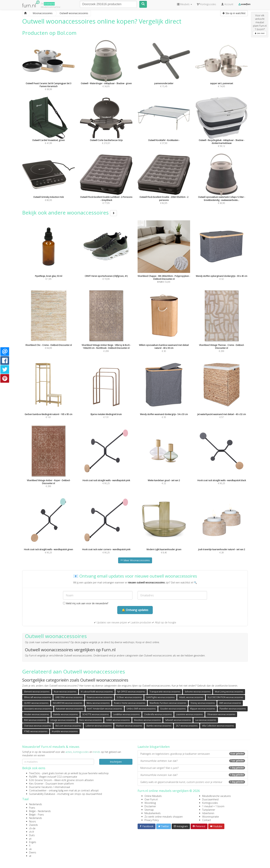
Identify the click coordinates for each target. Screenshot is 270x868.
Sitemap (149, 810)
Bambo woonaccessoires (159, 726)
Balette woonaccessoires (66, 714)
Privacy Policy (152, 820)
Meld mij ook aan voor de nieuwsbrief (86, 603)
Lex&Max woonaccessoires (126, 714)
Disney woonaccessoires (203, 703)
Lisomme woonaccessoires (189, 714)
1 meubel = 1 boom (213, 806)
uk (30, 849)
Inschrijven (116, 762)
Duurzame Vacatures (41, 787)
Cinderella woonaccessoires (158, 714)
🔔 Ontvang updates (135, 610)
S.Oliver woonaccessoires (129, 697)
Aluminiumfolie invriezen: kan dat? (193, 775)
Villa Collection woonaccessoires (218, 726)
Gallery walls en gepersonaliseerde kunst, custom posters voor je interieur (193, 782)
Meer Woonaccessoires (135, 560)
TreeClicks (35, 773)
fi (30, 846)
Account (227, 4)
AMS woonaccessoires (230, 703)
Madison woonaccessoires (129, 726)
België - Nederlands (40, 811)
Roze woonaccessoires (65, 692)
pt (30, 839)
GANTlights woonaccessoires (160, 697)
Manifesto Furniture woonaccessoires (168, 703)
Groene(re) (49, 4)
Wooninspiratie (211, 817)
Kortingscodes (210, 803)
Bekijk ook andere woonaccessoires (70, 213)
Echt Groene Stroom (41, 780)
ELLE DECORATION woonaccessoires (225, 697)
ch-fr (32, 832)
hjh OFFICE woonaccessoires (131, 692)
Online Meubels (153, 796)
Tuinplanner (209, 810)
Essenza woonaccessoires (100, 697)
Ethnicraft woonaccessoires (37, 697)
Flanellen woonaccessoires (233, 709)
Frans (32, 808)
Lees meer (260, 33)
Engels (33, 842)
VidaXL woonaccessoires (191, 697)
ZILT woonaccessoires (187, 726)
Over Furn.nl (151, 799)
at (30, 856)
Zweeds (33, 825)
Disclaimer (150, 806)
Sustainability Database (42, 794)
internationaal (62, 787)
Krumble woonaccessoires (65, 731)
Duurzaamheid (210, 799)
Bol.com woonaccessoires (68, 726)
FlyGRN (33, 777)
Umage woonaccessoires (63, 720)
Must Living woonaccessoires (229, 692)
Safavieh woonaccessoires (178, 720)
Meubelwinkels (153, 813)
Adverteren (208, 813)
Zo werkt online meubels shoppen (164, 817)
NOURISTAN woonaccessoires (67, 703)
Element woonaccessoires (37, 692)
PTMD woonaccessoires (36, 731)
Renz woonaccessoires (90, 720)
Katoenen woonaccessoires (69, 709)
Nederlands (36, 804)
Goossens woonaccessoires (38, 709)
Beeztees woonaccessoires (147, 720)
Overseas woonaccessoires (38, 726)
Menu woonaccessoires (98, 703)
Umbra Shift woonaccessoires (141, 709)
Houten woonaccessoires (37, 714)
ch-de (32, 828)
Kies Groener (36, 784)
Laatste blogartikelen (154, 747)
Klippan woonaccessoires (203, 709)
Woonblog (150, 803)
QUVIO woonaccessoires (36, 703)
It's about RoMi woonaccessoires (97, 692)
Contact (207, 820)
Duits (32, 835)
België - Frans (37, 815)
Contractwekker (38, 790)
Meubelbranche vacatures (217, 796)
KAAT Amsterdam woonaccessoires (105, 709)
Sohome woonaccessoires (198, 692)
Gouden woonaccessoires (173, 709)
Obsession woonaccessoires (221, 714)
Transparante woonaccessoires (165, 692)
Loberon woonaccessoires (99, 726)
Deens (33, 852)
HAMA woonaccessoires (118, 720)
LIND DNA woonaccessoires (69, 697)
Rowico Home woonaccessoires (130, 703)
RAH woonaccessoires (35, 720)
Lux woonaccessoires (206, 720)
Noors (33, 821)
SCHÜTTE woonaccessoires (96, 714)
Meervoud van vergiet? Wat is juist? (193, 768)
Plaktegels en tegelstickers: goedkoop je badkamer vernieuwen (193, 754)
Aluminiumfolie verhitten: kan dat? (193, 761)
